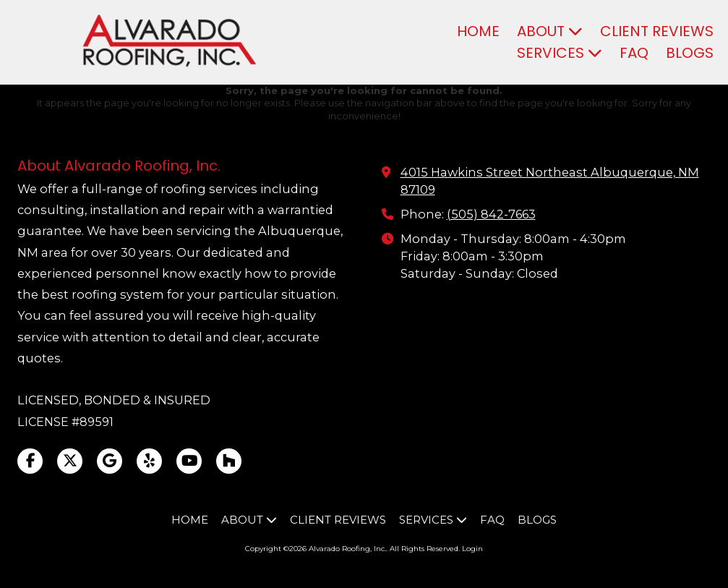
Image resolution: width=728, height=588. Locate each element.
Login (472, 549)
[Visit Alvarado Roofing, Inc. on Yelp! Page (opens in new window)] (149, 461)
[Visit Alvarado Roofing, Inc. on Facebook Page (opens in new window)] (30, 461)
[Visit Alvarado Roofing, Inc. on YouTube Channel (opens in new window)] (189, 461)
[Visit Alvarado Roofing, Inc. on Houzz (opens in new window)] (229, 461)
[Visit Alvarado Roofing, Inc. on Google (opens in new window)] (110, 461)
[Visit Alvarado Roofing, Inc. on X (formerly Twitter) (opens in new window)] (70, 461)
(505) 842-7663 (491, 214)
